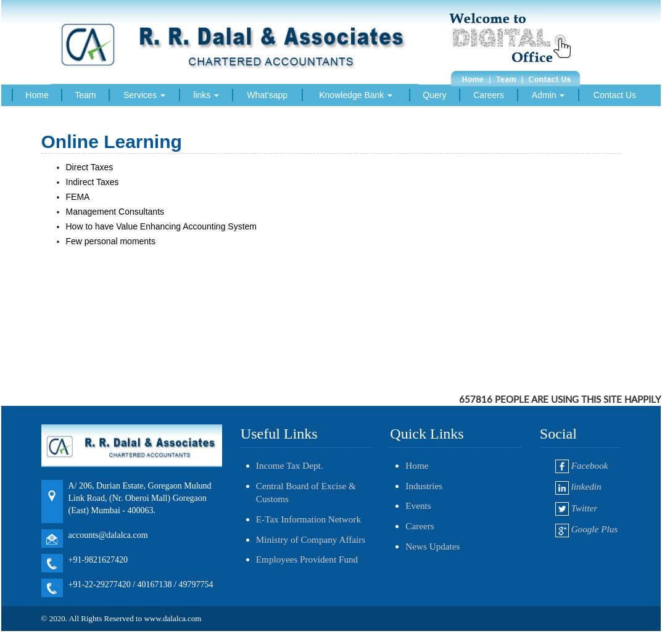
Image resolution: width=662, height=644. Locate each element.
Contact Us (615, 95)
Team (85, 95)
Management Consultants (116, 212)
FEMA (79, 197)
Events (418, 506)
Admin (548, 95)
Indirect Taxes (94, 182)
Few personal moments (112, 241)
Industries (424, 486)
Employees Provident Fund (307, 559)
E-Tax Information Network (308, 519)
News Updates (432, 546)
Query (434, 95)
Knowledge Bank (356, 95)
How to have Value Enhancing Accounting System (163, 226)
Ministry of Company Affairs (311, 539)
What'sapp (267, 95)
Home (37, 95)
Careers (489, 95)
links (206, 95)
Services (144, 95)
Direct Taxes (90, 167)
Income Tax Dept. (290, 465)
